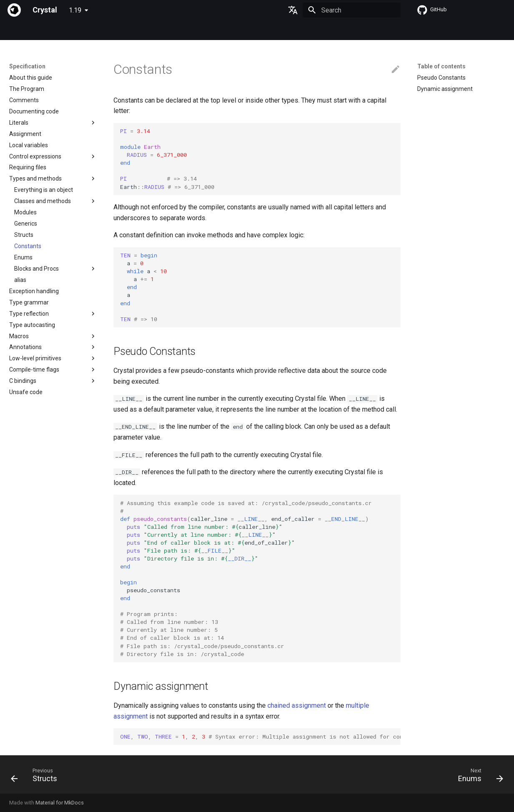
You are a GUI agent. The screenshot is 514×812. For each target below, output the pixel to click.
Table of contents (441, 66)
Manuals (150, 30)
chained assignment (297, 705)
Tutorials (117, 30)
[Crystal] (14, 10)
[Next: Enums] (478, 777)
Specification (50, 30)
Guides (87, 30)
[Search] (352, 10)
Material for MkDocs (60, 803)
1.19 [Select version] (75, 10)
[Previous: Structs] (37, 777)
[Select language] (293, 10)
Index (16, 30)
